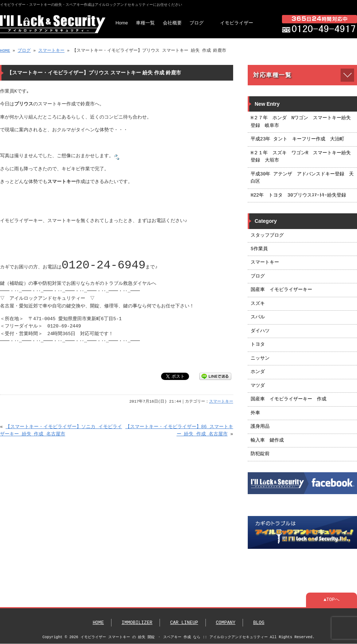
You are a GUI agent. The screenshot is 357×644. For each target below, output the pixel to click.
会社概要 (172, 23)
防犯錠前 (260, 454)
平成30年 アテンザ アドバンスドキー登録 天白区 (302, 178)
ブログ (197, 23)
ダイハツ (260, 331)
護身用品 (260, 427)
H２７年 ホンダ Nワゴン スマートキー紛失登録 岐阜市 (301, 122)
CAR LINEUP (184, 623)
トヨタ (258, 345)
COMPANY (225, 623)
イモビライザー (237, 23)
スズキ (258, 304)
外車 (255, 413)
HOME (5, 51)
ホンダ (258, 372)
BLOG (259, 623)
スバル (258, 317)
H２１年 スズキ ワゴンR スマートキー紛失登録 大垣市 (301, 157)
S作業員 (259, 249)
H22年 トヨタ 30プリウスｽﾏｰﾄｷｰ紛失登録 (298, 195)
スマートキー (51, 51)
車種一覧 (145, 23)
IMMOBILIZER (137, 623)
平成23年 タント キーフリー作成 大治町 (297, 139)
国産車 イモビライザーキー (281, 290)
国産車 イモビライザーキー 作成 (289, 399)
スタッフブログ (267, 236)
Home (122, 23)
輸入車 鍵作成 (267, 441)
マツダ (258, 386)
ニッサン (260, 358)
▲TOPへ (331, 600)
